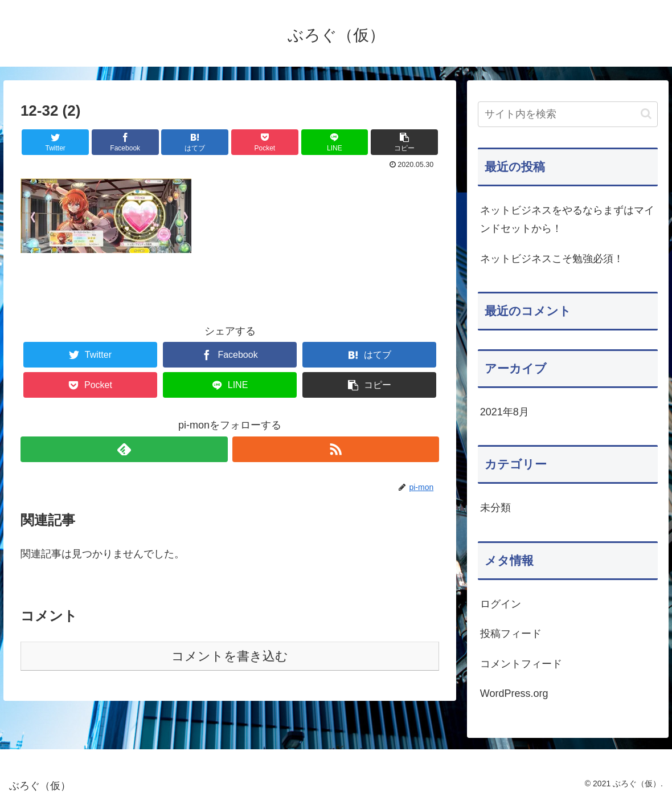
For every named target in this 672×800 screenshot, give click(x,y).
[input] (568, 114)
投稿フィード (511, 634)
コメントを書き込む (230, 656)
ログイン (501, 604)
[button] (646, 114)
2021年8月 (505, 412)
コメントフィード (521, 664)
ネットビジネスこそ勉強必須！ (552, 259)
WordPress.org (514, 693)
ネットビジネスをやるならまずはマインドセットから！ (567, 219)
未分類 (495, 508)
